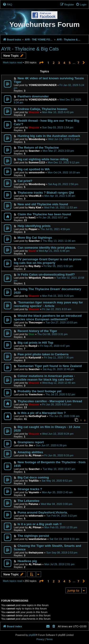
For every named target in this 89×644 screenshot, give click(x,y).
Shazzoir (34, 112)
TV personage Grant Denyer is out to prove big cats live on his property (48, 261)
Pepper (33, 229)
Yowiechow (35, 394)
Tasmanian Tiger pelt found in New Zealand (50, 366)
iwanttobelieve (37, 539)
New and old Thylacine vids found (43, 204)
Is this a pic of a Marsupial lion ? (42, 413)
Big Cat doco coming (33, 477)
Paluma (33, 504)
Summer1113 (37, 162)
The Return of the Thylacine (38, 148)
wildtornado (36, 516)
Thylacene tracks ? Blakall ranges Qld (46, 193)
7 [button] (78, 63)
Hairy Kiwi (35, 207)
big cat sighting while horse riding (43, 159)
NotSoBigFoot (37, 416)
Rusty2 (33, 346)
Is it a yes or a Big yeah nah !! (40, 524)
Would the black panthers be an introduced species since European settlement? (48, 317)
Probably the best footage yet (40, 391)
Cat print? (25, 181)
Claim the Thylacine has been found (44, 214)
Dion (31, 334)
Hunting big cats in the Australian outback (49, 136)
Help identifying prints (34, 226)
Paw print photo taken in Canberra (43, 354)
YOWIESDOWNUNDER (42, 85)
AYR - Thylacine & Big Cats (30, 49)
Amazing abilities (30, 452)
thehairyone (36, 553)
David (32, 251)
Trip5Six (34, 481)
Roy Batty (35, 266)
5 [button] (70, 63)
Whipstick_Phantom (41, 278)
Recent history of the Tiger (37, 331)
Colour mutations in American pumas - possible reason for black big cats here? (44, 378)
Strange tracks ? (30, 489)
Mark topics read (12, 62)
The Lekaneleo (28, 501)
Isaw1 (32, 217)
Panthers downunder (33, 96)
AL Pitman (35, 455)
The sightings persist (33, 536)
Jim (31, 445)
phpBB (32, 635)
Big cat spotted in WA (34, 169)
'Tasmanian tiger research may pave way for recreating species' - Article (48, 304)
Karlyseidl (35, 357)
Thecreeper (35, 322)
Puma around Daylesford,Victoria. (43, 512)
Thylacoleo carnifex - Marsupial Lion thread (50, 401)
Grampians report (31, 442)
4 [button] (64, 63)
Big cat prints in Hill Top (35, 343)
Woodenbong (37, 139)
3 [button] (59, 63)
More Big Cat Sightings (35, 238)
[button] (41, 63)
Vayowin (34, 492)
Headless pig (27, 561)
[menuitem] (7, 5)
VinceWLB (35, 196)
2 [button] (54, 63)
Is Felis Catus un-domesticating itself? (46, 274)
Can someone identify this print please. (47, 248)
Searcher (34, 151)
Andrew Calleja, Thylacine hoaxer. (43, 109)
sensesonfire (37, 172)
